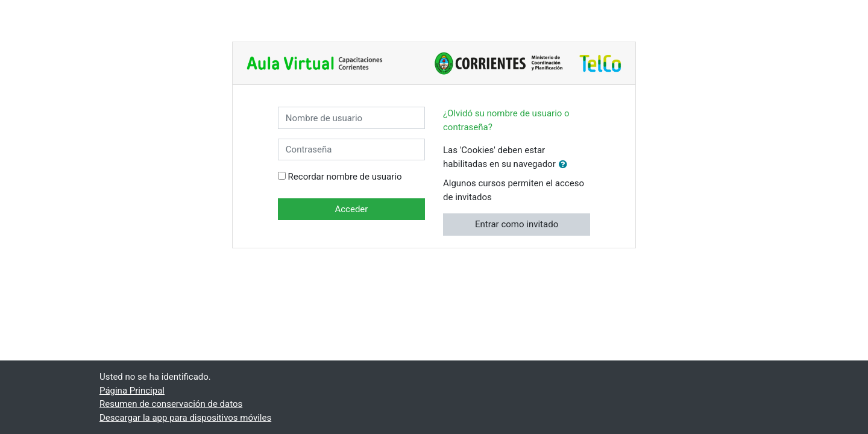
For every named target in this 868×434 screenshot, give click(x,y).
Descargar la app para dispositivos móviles (185, 418)
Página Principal (132, 391)
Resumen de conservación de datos (171, 404)
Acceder (351, 209)
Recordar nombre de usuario (345, 177)
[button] (565, 165)
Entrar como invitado (517, 224)
